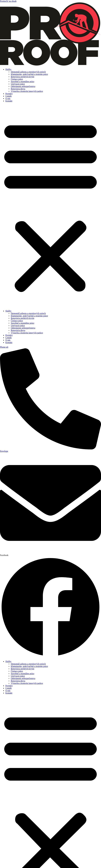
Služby (8, 69)
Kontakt (9, 101)
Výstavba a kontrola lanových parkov (27, 91)
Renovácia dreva (18, 89)
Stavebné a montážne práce (23, 81)
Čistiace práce (17, 79)
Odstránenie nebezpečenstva (23, 86)
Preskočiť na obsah (8, 1)
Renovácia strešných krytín (22, 77)
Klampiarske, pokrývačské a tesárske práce (29, 74)
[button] (50, 206)
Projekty (9, 94)
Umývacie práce (18, 84)
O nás (8, 98)
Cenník (8, 96)
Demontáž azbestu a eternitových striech (28, 72)
